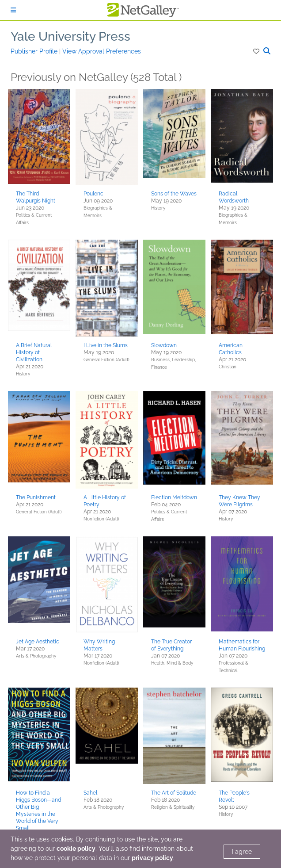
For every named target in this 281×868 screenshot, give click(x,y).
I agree (242, 852)
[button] (257, 51)
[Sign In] (13, 10)
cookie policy (76, 849)
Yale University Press (70, 36)
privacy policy (152, 858)
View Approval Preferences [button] (102, 51)
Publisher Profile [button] (35, 51)
